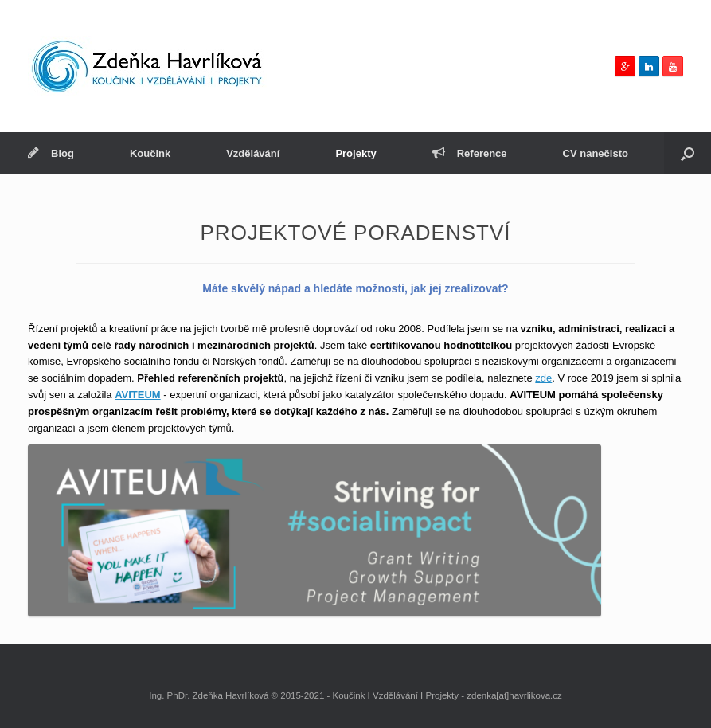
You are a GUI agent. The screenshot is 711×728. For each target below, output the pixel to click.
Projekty (355, 153)
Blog (51, 153)
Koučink (150, 153)
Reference (470, 153)
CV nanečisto (596, 153)
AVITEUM (138, 395)
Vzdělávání (253, 153)
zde (543, 378)
